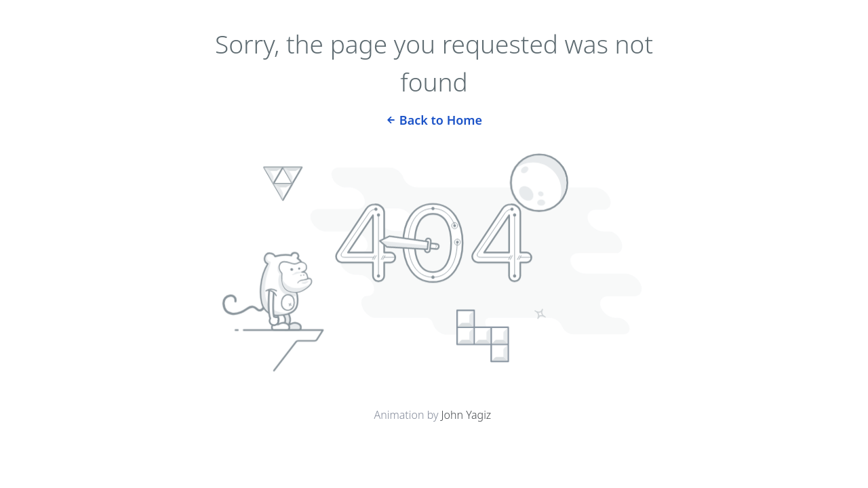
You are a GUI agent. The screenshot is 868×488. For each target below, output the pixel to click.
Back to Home (434, 119)
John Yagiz (467, 415)
